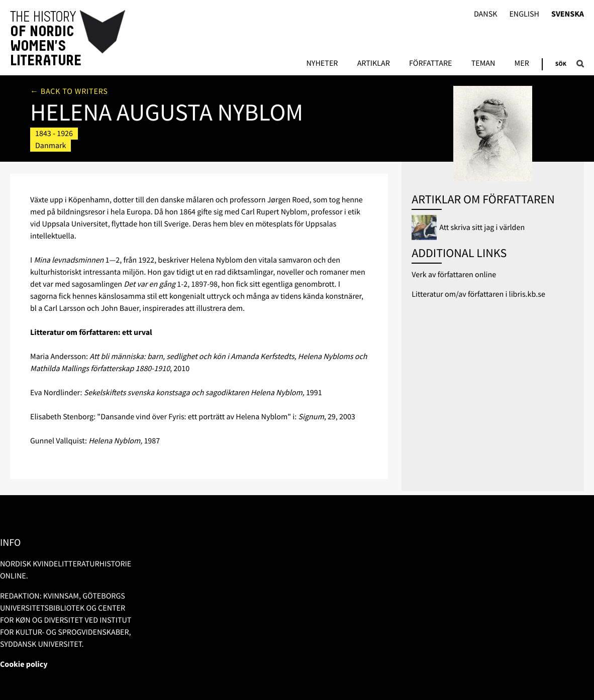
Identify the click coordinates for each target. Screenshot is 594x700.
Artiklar (374, 64)
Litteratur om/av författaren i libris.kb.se (478, 294)
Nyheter (322, 64)
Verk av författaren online (454, 275)
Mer (522, 64)
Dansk (486, 14)
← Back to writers (69, 91)
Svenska (568, 14)
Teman (483, 64)
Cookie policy (24, 664)
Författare (430, 64)
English (524, 14)
